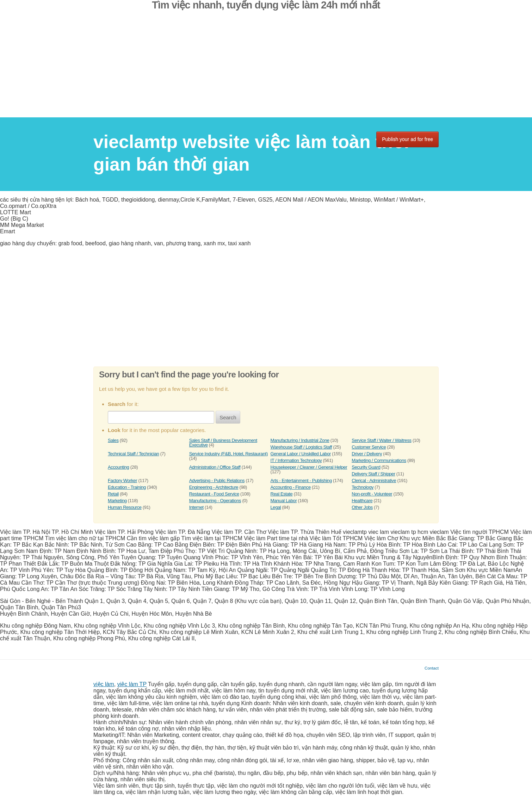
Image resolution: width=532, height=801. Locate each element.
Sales (113, 440)
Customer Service (369, 447)
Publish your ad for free (407, 139)
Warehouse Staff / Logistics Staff (301, 447)
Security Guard (366, 467)
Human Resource (125, 507)
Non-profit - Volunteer (372, 494)
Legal (276, 507)
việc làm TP (132, 684)
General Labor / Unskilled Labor (301, 454)
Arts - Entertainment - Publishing (301, 480)
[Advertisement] (266, 68)
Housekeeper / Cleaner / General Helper (309, 467)
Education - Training (127, 487)
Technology (363, 487)
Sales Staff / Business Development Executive (223, 443)
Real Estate (282, 494)
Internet (196, 507)
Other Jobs (362, 507)
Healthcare (362, 501)
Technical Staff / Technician (133, 454)
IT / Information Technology (296, 460)
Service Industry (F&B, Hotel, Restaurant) (228, 454)
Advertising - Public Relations (217, 480)
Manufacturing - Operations (215, 501)
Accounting (118, 467)
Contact (432, 668)
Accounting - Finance (291, 487)
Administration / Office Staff (215, 467)
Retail (113, 494)
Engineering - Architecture (214, 487)
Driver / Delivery (367, 454)
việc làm (104, 684)
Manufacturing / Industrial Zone (300, 440)
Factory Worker (122, 480)
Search (228, 417)
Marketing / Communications (379, 460)
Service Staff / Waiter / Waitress (381, 440)
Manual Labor (284, 501)
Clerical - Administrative (374, 480)
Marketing (117, 501)
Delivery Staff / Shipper (373, 474)
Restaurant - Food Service (214, 494)
